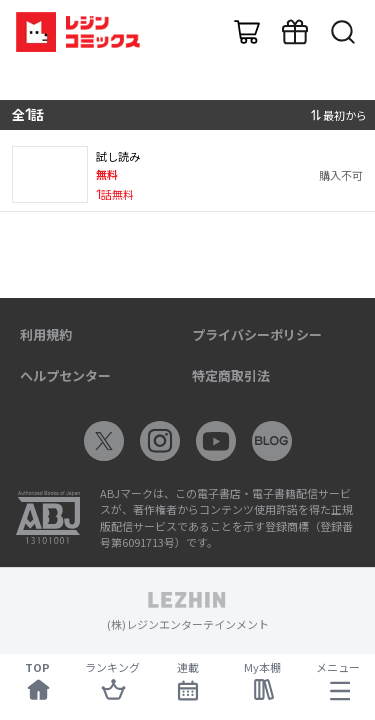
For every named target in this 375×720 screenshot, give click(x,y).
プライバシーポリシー (257, 334)
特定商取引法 (231, 375)
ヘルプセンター (65, 375)
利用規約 (46, 334)
